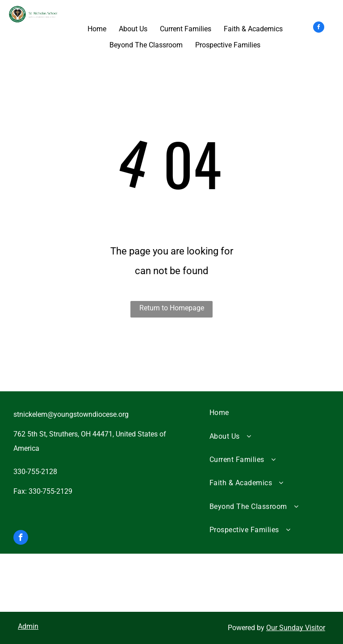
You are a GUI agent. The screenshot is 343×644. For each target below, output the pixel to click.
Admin (28, 626)
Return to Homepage (172, 308)
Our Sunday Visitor (296, 628)
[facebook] (319, 28)
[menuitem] (266, 413)
